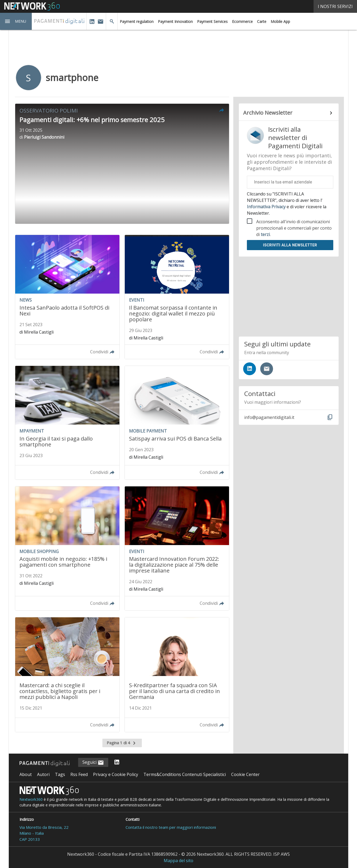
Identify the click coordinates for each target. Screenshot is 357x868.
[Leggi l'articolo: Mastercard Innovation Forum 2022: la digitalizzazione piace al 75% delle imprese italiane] (177, 548)
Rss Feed (79, 774)
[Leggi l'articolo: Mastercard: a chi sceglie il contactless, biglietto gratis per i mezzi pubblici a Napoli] (67, 675)
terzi (265, 234)
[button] (16, 21)
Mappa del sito (178, 861)
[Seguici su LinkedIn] (250, 369)
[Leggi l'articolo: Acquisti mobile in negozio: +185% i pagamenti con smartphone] (67, 548)
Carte (262, 21)
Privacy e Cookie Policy (116, 774)
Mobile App (280, 21)
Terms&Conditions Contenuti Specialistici (185, 774)
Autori (43, 774)
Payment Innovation (175, 21)
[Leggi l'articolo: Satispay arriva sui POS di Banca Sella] (177, 423)
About (26, 774)
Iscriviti (290, 245)
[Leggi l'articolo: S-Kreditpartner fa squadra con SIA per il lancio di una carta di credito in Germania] (177, 675)
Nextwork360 (31, 799)
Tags (60, 774)
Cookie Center (245, 774)
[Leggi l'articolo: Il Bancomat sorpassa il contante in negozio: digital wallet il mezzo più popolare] (177, 297)
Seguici (93, 763)
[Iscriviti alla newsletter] (267, 369)
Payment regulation (137, 21)
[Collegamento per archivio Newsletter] (289, 113)
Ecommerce (242, 21)
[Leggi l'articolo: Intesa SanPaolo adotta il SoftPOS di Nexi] (67, 297)
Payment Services (212, 21)
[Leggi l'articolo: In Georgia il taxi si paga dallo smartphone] (67, 423)
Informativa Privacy (267, 207)
